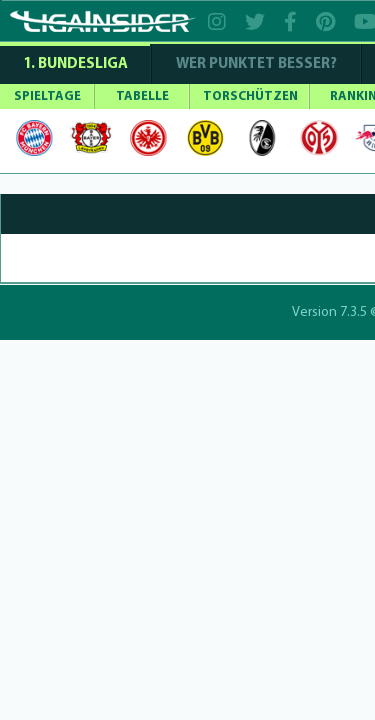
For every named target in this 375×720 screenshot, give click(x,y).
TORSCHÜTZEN (250, 96)
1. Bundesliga (75, 64)
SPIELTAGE (47, 96)
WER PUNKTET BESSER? (256, 64)
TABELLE (142, 96)
